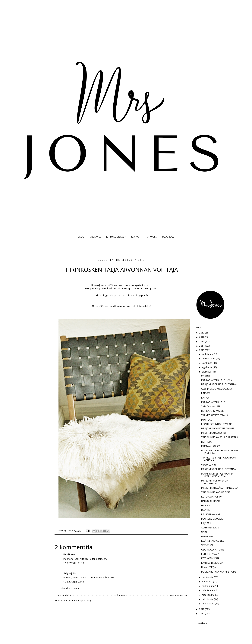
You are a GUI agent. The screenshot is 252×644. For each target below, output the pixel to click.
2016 (202, 337)
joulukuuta (208, 354)
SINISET (205, 532)
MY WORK (152, 237)
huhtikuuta (208, 590)
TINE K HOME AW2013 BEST (216, 492)
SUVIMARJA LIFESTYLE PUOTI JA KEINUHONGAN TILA (217, 475)
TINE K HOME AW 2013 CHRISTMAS (219, 437)
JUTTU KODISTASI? (116, 237)
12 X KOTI (136, 237)
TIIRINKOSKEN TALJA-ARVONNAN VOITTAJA (218, 459)
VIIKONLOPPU (209, 465)
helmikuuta (208, 599)
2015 (202, 342)
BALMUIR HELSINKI (211, 501)
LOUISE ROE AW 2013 (212, 519)
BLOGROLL (168, 237)
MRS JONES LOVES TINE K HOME (218, 428)
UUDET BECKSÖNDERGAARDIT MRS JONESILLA (220, 452)
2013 (202, 350)
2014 (202, 346)
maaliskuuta (208, 595)
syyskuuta (207, 367)
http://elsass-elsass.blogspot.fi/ (130, 295)
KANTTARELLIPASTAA (212, 563)
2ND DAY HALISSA (211, 406)
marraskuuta (209, 358)
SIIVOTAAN (207, 545)
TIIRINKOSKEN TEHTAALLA (215, 415)
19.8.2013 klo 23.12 (74, 582)
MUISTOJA (206, 420)
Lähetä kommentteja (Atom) (76, 601)
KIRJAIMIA (206, 523)
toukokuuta (208, 586)
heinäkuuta (208, 577)
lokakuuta (207, 363)
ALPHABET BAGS (210, 528)
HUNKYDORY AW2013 (213, 411)
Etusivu (121, 595)
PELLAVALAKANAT (211, 514)
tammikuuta (208, 604)
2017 (202, 333)
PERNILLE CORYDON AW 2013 (217, 424)
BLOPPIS (206, 510)
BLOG (81, 237)
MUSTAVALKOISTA (211, 446)
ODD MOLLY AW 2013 (213, 550)
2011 (202, 614)
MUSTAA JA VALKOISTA (213, 402)
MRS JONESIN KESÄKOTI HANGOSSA (220, 488)
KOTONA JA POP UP (212, 497)
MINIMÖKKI (207, 536)
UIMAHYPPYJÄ (209, 567)
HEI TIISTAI (207, 442)
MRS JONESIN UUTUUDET (214, 433)
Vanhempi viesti (178, 595)
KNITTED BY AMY (210, 554)
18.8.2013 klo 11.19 (74, 563)
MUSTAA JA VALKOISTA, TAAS (216, 380)
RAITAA (205, 398)
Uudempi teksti (64, 595)
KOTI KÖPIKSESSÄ (210, 558)
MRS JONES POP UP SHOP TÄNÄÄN (219, 384)
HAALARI (206, 506)
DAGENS (206, 376)
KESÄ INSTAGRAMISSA (213, 541)
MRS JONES (95, 237)
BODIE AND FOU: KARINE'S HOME (219, 572)
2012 (202, 609)
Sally (66, 573)
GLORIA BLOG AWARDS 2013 (216, 389)
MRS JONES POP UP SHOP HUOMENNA (214, 482)
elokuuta (207, 372)
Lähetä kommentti (69, 588)
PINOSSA (206, 393)
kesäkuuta (207, 582)
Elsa (65, 555)
